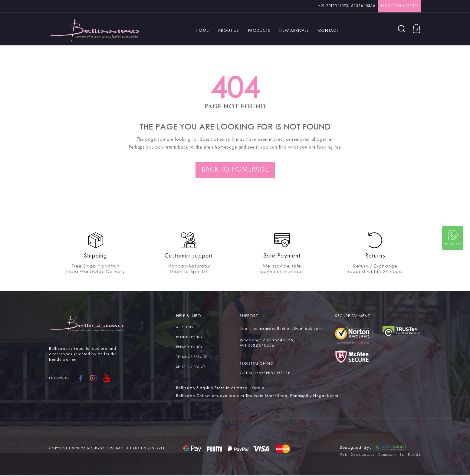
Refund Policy (189, 338)
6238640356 (363, 6)
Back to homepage (235, 170)
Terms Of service (192, 357)
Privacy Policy (189, 347)
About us (185, 328)
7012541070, (334, 6)
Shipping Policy (191, 367)
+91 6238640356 (257, 346)
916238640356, (279, 340)
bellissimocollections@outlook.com (287, 329)
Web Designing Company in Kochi (380, 455)
